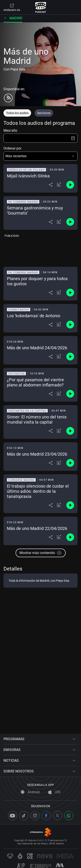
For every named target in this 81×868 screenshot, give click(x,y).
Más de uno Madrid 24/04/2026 (37, 348)
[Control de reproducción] (70, 185)
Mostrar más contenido (41, 553)
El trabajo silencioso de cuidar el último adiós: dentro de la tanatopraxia (38, 491)
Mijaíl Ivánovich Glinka (28, 176)
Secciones (44, 113)
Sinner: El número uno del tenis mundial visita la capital (37, 420)
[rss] (8, 98)
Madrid (13, 18)
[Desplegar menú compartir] (51, 185)
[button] (40, 156)
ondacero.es (12, 7)
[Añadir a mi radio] (59, 185)
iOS (54, 792)
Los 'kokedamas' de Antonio (34, 316)
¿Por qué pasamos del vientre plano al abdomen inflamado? (35, 382)
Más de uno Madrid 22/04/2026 (37, 528)
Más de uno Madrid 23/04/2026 (37, 454)
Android (30, 792)
